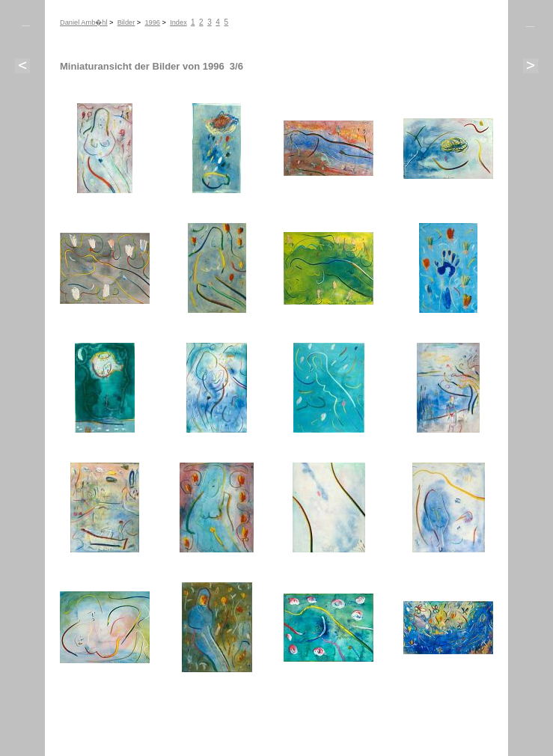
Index (178, 22)
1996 (152, 22)
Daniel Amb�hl (84, 22)
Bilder (126, 22)
